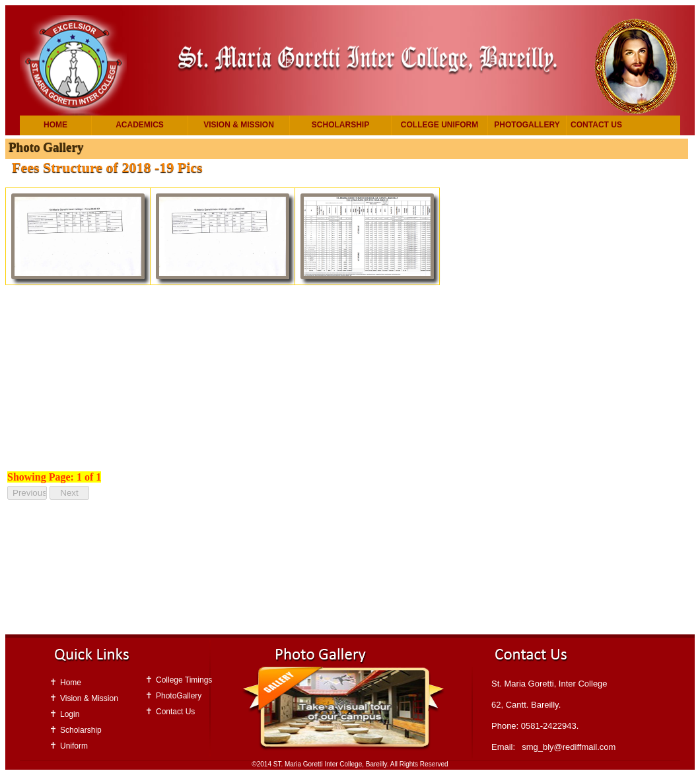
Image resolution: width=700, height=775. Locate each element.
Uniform (74, 746)
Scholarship (340, 125)
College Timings (184, 680)
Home (55, 125)
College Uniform (439, 125)
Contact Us (596, 125)
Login (70, 714)
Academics (140, 125)
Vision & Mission (239, 125)
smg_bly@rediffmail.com (569, 747)
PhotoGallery (527, 125)
